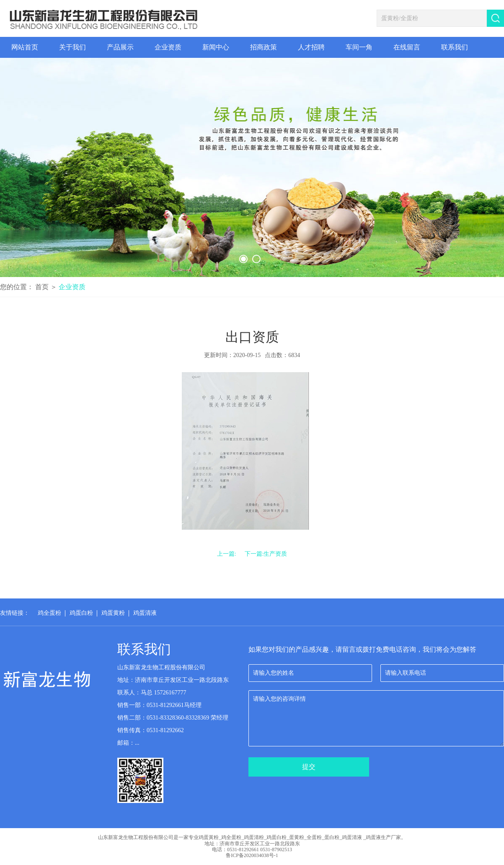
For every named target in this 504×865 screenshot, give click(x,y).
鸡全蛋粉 (49, 613)
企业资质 (72, 287)
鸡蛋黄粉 (113, 613)
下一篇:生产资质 (266, 554)
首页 (43, 287)
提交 (309, 767)
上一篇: (227, 554)
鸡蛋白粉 (81, 613)
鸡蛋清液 (145, 613)
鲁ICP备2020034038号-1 (252, 855)
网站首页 (25, 47)
